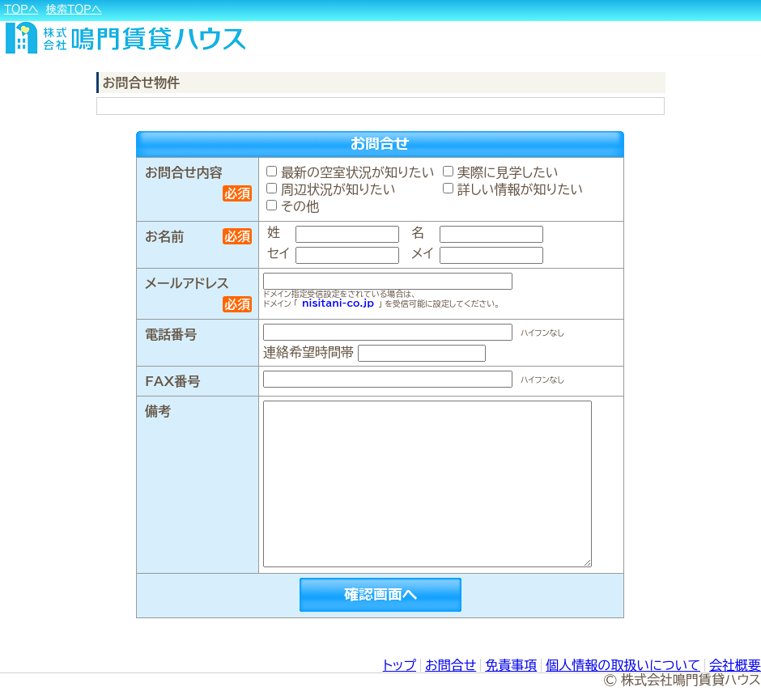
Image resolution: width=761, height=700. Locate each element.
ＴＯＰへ (21, 9)
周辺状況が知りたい (331, 189)
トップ (400, 665)
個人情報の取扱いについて (623, 665)
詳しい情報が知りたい (513, 189)
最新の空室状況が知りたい (351, 172)
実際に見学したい (501, 172)
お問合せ (451, 665)
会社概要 (735, 665)
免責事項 (511, 665)
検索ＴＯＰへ (74, 9)
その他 (293, 206)
